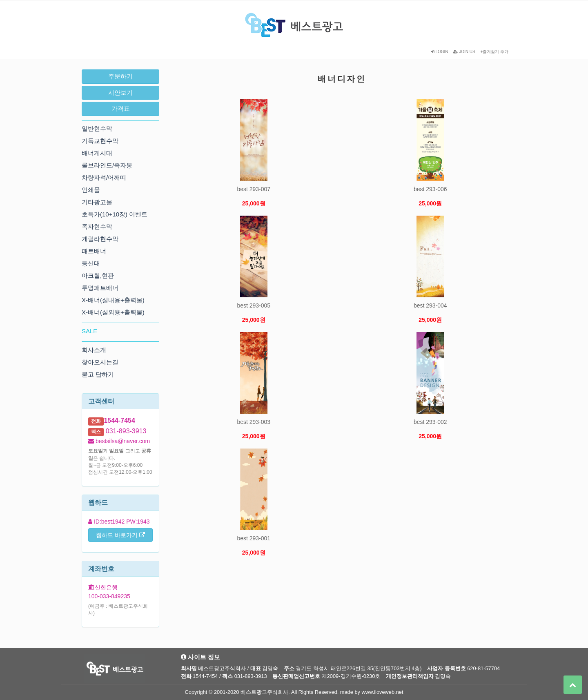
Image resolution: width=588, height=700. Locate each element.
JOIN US (464, 52)
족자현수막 (97, 226)
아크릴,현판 (98, 275)
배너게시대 (97, 153)
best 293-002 (430, 422)
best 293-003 (254, 422)
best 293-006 (430, 189)
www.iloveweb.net (383, 692)
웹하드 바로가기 (120, 535)
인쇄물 (91, 190)
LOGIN (440, 52)
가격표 (121, 108)
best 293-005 (254, 305)
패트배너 (94, 251)
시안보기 (120, 93)
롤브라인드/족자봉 (107, 165)
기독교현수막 (100, 141)
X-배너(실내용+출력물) (113, 300)
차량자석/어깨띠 (104, 177)
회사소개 (94, 350)
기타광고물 (97, 202)
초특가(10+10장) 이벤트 (115, 214)
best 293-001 (254, 538)
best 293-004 (430, 305)
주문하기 (120, 76)
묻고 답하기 (98, 374)
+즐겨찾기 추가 (494, 52)
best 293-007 (254, 189)
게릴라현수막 (100, 239)
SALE (89, 331)
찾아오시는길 (100, 362)
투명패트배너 (100, 288)
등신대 (91, 263)
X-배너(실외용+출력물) (113, 312)
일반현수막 (97, 128)
